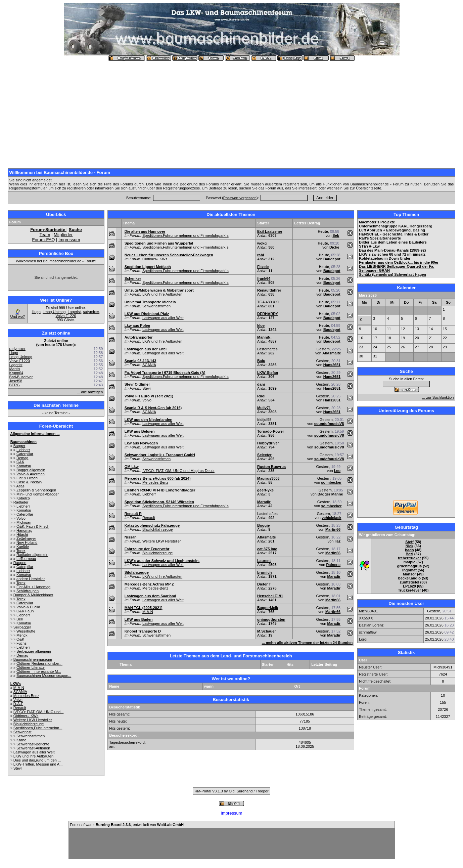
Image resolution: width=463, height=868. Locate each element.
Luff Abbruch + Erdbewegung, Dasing (392, 230)
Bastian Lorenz (371, 625)
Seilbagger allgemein (34, 651)
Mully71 (264, 408)
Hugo (36, 312)
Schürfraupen (28, 591)
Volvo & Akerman (31, 474)
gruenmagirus (409, 566)
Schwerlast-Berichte (33, 744)
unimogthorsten (271, 619)
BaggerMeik (268, 608)
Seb (336, 235)
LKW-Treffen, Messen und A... (38, 764)
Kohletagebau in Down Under (385, 258)
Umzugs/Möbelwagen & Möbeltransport (159, 290)
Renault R (133, 514)
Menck (22, 635)
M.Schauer (267, 631)
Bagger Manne (330, 494)
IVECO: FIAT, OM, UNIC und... (39, 712)
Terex (21, 551)
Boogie (263, 525)
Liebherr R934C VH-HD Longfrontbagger (160, 490)
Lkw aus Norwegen (141, 443)
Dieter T (264, 584)
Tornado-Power (271, 431)
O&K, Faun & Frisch (33, 526)
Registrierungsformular (28, 188)
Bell (19, 619)
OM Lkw (132, 467)
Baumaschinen (24, 442)
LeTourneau (26, 559)
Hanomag (25, 530)
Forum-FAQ (44, 240)
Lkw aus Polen (137, 325)
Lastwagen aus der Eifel (146, 349)
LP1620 (409, 586)
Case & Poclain (29, 482)
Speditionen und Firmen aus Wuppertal (159, 243)
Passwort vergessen (240, 198)
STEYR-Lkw (369, 246)
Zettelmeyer (26, 538)
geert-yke (265, 490)
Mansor (409, 574)
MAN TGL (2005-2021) (144, 608)
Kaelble (23, 547)
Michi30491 (368, 611)
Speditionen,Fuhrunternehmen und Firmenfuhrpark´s (186, 235)
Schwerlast (22, 732)
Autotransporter (139, 337)
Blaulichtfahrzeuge (29, 724)
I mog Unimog (54, 312)
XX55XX (366, 618)
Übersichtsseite (368, 188)
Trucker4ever (409, 590)
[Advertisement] (232, 112)
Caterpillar (25, 454)
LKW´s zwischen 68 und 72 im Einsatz (392, 254)
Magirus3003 (268, 478)
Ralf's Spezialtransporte (380, 238)
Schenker (133, 278)
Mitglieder (63, 235)
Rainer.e (333, 565)
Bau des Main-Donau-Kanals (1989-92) (392, 250)
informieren (104, 188)
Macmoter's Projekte (377, 222)
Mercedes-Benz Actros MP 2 (149, 584)
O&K (20, 462)
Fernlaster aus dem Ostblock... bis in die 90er (399, 262)
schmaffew (368, 632)
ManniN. (264, 337)
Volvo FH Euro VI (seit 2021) (149, 396)
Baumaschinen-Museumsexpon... (44, 676)
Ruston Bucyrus (271, 467)
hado (409, 550)
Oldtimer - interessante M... (39, 671)
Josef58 (16, 381)
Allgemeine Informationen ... (35, 434)
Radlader (21, 502)
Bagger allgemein (31, 470)
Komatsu (24, 466)
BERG (15, 385)
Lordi (363, 639)
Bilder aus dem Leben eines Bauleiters (393, 242)
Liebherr (23, 450)
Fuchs (21, 643)
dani (261, 384)
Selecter (264, 455)
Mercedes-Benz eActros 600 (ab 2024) (158, 478)
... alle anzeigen (90, 392)
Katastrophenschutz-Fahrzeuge (152, 525)
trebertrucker (409, 558)
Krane (21, 740)
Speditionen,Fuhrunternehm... (38, 728)
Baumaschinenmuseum (33, 659)
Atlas (20, 486)
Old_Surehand (241, 791)
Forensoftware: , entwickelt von (127, 825)
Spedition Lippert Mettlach (148, 267)
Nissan (131, 537)
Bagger (19, 446)
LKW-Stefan (268, 373)
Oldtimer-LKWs (26, 716)
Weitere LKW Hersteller (33, 720)
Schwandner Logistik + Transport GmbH (160, 455)
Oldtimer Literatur (31, 667)
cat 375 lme (267, 549)
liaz (337, 541)
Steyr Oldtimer (137, 384)
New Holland (27, 542)
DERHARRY (268, 314)
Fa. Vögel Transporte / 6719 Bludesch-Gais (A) (165, 373)
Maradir (264, 502)
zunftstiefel (409, 582)
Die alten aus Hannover (145, 231)
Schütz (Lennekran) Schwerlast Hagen (392, 274)
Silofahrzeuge (137, 572)
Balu (261, 361)
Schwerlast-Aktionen (33, 748)
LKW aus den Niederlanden (148, 420)
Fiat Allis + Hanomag (33, 587)
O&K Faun (25, 611)
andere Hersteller (31, 579)
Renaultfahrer (269, 290)
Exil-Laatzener (270, 231)
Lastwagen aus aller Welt (34, 752)
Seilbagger (22, 627)
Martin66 (333, 529)
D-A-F (18, 704)
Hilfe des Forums (119, 184)
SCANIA (20, 692)
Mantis (15, 369)
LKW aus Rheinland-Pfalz (147, 314)
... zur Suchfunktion (438, 397)
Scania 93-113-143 (141, 361)
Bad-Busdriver (21, 377)
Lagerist (74, 312)
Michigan (24, 522)
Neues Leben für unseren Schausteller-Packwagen (169, 255)
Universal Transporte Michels (150, 302)
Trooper (262, 791)
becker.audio (409, 578)
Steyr (18, 768)
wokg (262, 243)
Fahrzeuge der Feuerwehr (147, 549)
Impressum (69, 240)
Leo (337, 471)
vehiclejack (332, 518)
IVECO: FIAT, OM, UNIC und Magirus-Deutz (178, 471)
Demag (22, 458)
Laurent (264, 561)
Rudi (261, 396)
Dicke (334, 247)
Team (45, 235)
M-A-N (19, 688)
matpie (409, 562)
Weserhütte (26, 631)
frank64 (264, 278)
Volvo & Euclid (28, 607)
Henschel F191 (270, 596)
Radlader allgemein (32, 555)
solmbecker (331, 482)
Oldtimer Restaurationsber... (39, 663)
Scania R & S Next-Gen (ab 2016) (153, 408)
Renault (20, 708)
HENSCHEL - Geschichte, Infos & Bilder (394, 234)
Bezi (409, 554)
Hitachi (22, 534)
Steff (409, 542)
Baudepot (332, 259)
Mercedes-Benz (26, 696)
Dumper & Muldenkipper (33, 595)
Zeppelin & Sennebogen (36, 490)
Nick (409, 546)
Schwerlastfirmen (31, 736)
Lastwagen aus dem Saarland (150, 596)
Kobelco (23, 498)
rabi (261, 255)
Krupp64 (16, 373)
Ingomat (409, 570)
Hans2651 (332, 365)
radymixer (91, 312)
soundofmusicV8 (329, 424)
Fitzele (263, 267)
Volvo (21, 518)
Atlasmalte (332, 353)
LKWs (16, 684)
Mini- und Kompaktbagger (38, 494)
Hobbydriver (268, 443)
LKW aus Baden (139, 619)
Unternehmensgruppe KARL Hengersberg (396, 226)
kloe (261, 325)
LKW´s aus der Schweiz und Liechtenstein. (162, 561)
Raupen (20, 563)
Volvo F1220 (66, 316)
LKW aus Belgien (140, 431)
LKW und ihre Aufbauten (33, 756)
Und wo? (17, 316)
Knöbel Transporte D (143, 631)
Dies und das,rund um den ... (37, 760)
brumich (264, 572)
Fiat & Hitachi (27, 478)
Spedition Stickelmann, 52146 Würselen (159, 502)
